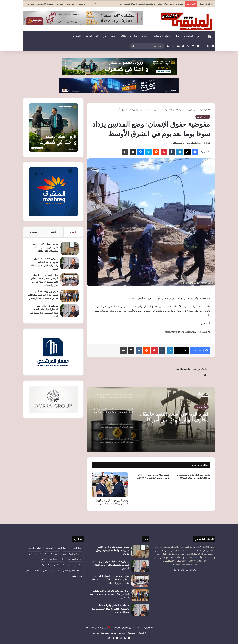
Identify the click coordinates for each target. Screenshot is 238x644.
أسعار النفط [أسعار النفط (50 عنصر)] (62, 548)
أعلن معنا (71, 4)
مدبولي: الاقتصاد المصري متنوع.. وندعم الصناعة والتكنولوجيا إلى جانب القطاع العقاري (110, 565)
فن (104, 36)
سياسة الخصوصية (45, 4)
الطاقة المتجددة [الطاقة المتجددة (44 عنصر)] (75, 565)
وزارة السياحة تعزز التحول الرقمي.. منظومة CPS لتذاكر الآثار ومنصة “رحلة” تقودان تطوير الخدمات (110, 580)
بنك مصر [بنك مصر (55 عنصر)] (55, 570)
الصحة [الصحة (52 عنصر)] (42, 559)
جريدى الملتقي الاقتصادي (96, 628)
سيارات (134, 36)
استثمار (189, 36)
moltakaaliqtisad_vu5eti (197, 143)
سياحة (145, 36)
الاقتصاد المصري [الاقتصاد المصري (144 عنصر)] (34, 548)
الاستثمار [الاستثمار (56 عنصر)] (49, 548)
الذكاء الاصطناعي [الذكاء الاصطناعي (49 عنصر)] (56, 559)
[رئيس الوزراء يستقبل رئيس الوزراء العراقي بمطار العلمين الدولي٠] (110, 484)
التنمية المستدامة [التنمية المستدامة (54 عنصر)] (75, 559)
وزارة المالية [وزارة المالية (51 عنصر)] (77, 576)
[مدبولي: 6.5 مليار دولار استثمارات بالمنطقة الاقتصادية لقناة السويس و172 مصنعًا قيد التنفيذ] (69, 311)
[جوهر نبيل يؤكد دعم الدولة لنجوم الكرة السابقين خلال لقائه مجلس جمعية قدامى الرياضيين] (69, 296)
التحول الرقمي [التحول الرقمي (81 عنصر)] (34, 554)
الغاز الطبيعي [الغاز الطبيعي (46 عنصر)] (59, 565)
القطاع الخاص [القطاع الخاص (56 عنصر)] (43, 565)
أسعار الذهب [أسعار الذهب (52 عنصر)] (77, 548)
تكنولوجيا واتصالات (162, 36)
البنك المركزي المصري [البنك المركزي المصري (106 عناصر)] (73, 554)
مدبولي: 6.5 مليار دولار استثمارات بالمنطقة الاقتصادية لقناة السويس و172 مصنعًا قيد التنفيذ (111, 609)
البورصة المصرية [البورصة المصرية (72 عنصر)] (52, 554)
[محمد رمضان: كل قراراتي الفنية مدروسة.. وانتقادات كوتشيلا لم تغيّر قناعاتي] (69, 249)
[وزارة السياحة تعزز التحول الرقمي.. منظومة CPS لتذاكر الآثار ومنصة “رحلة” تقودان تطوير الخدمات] (69, 280)
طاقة (123, 36)
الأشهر (54, 232)
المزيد (78, 36)
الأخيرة (74, 232)
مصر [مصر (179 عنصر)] (45, 570)
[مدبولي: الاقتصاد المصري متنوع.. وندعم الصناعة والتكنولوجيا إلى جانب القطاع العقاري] (69, 263)
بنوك (177, 36)
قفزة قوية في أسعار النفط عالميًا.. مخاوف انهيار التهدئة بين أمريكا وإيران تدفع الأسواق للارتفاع (174, 417)
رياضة (113, 36)
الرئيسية (82, 4)
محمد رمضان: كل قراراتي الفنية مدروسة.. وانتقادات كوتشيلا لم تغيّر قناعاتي (45, 248)
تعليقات (33, 232)
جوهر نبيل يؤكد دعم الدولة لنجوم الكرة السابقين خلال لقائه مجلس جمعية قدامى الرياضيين (43, 295)
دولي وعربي (193, 110)
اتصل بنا (60, 4)
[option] (151, 420)
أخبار (200, 36)
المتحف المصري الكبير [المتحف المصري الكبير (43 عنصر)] (73, 570)
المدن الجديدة (92, 36)
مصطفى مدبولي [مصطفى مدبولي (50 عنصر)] (32, 570)
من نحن (31, 4)
